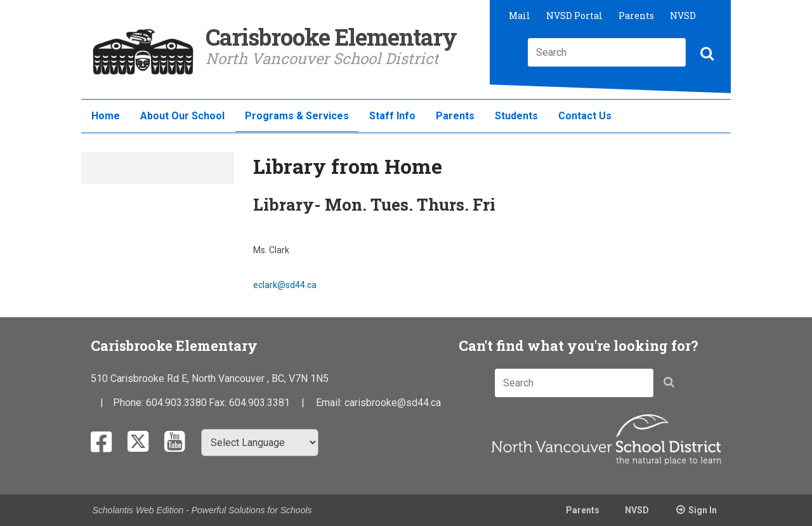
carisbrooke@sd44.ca (393, 403)
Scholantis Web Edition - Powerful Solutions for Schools (202, 510)
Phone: (129, 403)
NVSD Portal (574, 16)
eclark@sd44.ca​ (285, 285)
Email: (330, 403)
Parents (636, 16)
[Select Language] (260, 443)
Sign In (703, 510)
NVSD (683, 16)
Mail (520, 16)
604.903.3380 (176, 403)
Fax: (219, 403)
